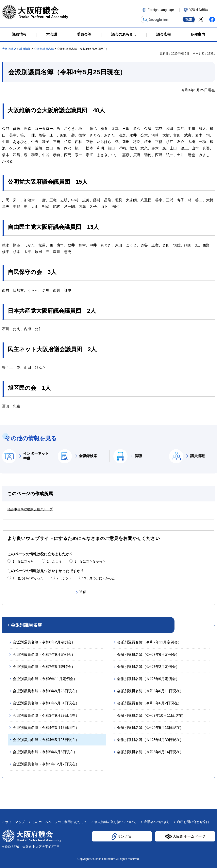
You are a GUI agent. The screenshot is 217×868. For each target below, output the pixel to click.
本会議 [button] (52, 34)
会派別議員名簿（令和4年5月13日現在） (150, 728)
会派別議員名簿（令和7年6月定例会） (148, 655)
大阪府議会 (9, 49)
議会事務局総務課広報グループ (30, 509)
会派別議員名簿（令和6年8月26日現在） (46, 691)
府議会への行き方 (157, 822)
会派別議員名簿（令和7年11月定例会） (149, 642)
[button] (160, 10)
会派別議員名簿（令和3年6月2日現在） (149, 703)
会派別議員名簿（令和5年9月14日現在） (150, 752)
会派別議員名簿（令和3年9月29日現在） (46, 716)
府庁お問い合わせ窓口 (193, 822)
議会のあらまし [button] (124, 34)
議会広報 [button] (164, 34)
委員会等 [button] (84, 34)
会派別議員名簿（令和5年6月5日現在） (45, 752)
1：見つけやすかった (28, 578)
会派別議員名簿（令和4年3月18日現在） (46, 728)
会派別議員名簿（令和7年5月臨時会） (44, 667)
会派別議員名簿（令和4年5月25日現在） (46, 740)
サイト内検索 (145, 20)
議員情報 (25, 49)
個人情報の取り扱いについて (115, 822)
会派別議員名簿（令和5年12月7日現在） (46, 764)
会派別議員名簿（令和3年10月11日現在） (151, 716)
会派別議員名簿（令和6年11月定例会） (45, 679)
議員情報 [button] (19, 34)
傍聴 (138, 456)
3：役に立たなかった (90, 561)
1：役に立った (23, 561)
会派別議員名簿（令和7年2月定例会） (148, 667)
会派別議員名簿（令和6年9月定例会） (148, 679)
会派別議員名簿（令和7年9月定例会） (44, 655)
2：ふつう (54, 561)
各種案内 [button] (198, 34)
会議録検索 (88, 456)
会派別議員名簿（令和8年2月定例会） (44, 642)
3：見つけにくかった (100, 578)
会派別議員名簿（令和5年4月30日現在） (150, 740)
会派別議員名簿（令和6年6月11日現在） (150, 691)
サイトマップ (15, 822)
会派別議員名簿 (44, 49)
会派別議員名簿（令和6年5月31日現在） (46, 703)
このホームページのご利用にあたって (60, 822)
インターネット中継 (36, 456)
